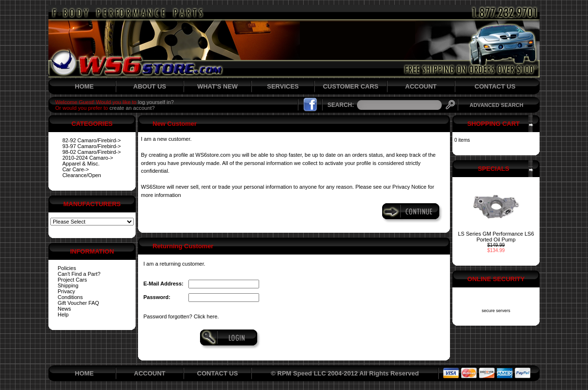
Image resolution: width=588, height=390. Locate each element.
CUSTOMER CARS (351, 86)
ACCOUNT (421, 86)
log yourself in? (156, 102)
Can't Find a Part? (79, 274)
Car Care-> (76, 169)
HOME (85, 86)
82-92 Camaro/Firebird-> (92, 140)
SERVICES (283, 86)
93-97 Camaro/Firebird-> (92, 146)
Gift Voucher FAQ (78, 303)
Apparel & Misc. (81, 164)
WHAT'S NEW (217, 86)
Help (63, 315)
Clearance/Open (82, 175)
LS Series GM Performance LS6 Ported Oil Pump (496, 237)
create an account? (132, 108)
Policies (67, 268)
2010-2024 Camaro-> (88, 158)
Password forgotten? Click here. (181, 316)
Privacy (66, 291)
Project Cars (72, 280)
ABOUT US (150, 86)
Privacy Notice (409, 187)
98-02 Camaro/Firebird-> (92, 152)
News (64, 309)
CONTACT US (495, 86)
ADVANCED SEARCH (496, 105)
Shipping (68, 285)
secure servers (496, 311)
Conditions (70, 297)
